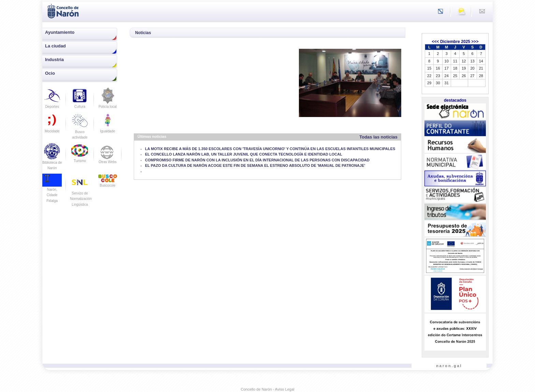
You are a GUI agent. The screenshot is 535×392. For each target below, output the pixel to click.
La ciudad (55, 46)
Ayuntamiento (60, 32)
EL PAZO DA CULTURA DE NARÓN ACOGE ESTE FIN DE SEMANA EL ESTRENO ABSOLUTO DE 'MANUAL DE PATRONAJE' (255, 165)
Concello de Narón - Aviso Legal (268, 389)
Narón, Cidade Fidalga (52, 190)
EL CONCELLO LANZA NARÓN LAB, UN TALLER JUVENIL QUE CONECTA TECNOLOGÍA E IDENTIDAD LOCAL (244, 154)
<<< (436, 42)
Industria (54, 60)
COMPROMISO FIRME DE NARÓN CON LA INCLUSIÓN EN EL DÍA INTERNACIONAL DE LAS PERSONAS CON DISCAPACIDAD (257, 160)
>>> (475, 42)
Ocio (50, 73)
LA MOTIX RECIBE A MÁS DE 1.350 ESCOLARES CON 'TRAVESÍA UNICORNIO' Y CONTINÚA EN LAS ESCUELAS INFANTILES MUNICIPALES (270, 149)
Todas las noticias (378, 137)
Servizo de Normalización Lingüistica (81, 193)
